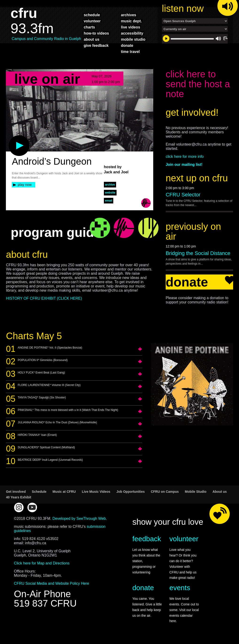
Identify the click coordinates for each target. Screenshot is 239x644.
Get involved (16, 492)
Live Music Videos (96, 492)
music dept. (131, 21)
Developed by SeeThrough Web (79, 519)
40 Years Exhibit (18, 497)
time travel (130, 52)
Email (109, 201)
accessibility (132, 33)
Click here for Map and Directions (42, 563)
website (110, 193)
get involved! (192, 112)
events (180, 588)
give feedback (96, 45)
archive (110, 185)
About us (220, 492)
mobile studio (133, 39)
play (11, 138)
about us (92, 39)
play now (25, 185)
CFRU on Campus (165, 492)
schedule (92, 15)
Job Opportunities (131, 492)
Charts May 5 (34, 336)
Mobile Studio (196, 492)
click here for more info (185, 157)
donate (127, 45)
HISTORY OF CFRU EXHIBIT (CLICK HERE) (44, 298)
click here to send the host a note (198, 84)
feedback (147, 539)
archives (129, 15)
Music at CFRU (64, 492)
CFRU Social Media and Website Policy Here (51, 583)
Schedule (39, 492)
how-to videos (96, 33)
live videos (131, 27)
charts (89, 27)
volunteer (92, 21)
